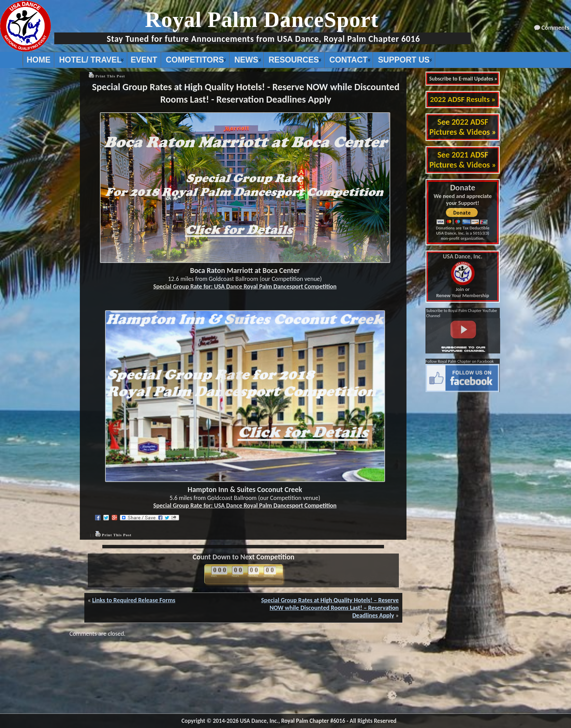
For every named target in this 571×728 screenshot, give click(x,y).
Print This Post (110, 76)
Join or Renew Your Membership (463, 276)
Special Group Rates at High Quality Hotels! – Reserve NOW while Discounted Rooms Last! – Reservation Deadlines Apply (330, 608)
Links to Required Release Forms (134, 600)
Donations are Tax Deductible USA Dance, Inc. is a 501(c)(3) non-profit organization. (463, 233)
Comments (555, 28)
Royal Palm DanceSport (262, 20)
